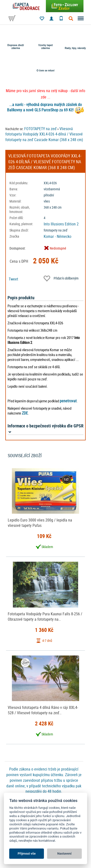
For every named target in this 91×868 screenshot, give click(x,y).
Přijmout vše (27, 854)
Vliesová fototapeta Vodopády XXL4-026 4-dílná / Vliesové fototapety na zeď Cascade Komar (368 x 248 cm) (44, 134)
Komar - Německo (58, 236)
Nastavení (64, 854)
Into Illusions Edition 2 (61, 224)
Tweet (13, 279)
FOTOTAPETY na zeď (40, 129)
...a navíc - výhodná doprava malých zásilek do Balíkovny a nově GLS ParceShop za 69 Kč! (45, 107)
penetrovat (68, 401)
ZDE (25, 413)
